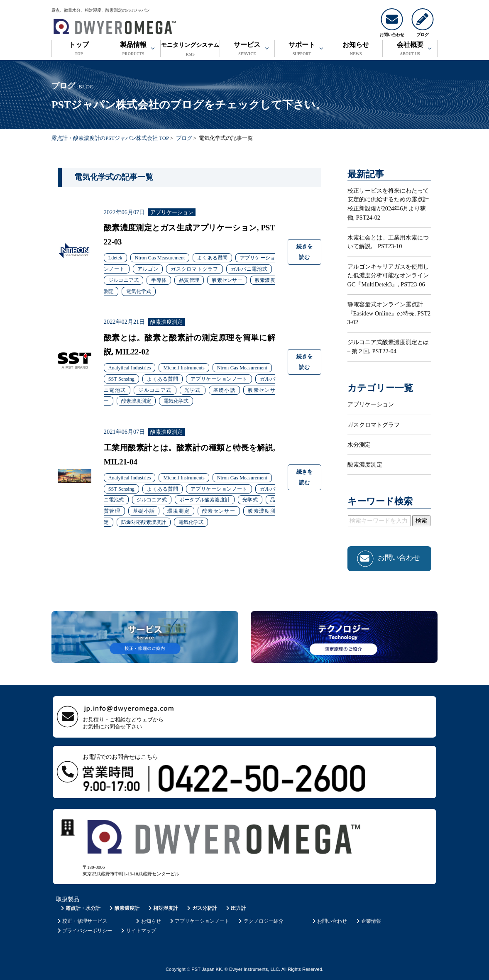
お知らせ (356, 50)
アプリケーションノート (199, 921)
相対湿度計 (163, 908)
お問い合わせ (329, 921)
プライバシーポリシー (84, 931)
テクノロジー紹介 (260, 921)
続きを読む (304, 252)
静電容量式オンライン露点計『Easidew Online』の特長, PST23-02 (389, 313)
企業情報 (368, 921)
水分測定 (359, 445)
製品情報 (133, 50)
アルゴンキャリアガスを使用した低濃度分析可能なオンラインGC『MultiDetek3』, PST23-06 (388, 275)
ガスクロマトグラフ (374, 425)
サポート (302, 50)
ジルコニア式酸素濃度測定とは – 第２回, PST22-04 (388, 347)
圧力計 (235, 908)
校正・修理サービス (82, 921)
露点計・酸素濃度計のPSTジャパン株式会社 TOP (110, 138)
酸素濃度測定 (365, 464)
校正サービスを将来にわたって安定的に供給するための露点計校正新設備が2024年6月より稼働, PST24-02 (388, 204)
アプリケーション (371, 404)
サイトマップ (138, 931)
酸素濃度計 (124, 908)
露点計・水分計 (80, 908)
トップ (79, 50)
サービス (247, 50)
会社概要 (410, 50)
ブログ (184, 138)
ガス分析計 (202, 908)
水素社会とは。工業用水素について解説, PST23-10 (388, 242)
